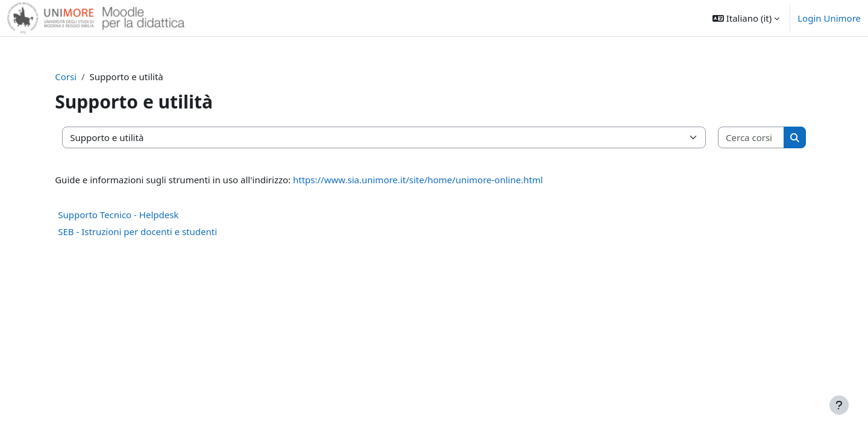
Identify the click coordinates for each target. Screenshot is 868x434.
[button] (746, 18)
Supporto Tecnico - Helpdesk (127, 215)
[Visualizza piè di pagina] (839, 405)
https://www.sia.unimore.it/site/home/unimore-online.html (426, 180)
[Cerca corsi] (744, 138)
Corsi (74, 77)
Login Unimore (829, 18)
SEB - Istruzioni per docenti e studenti (146, 231)
